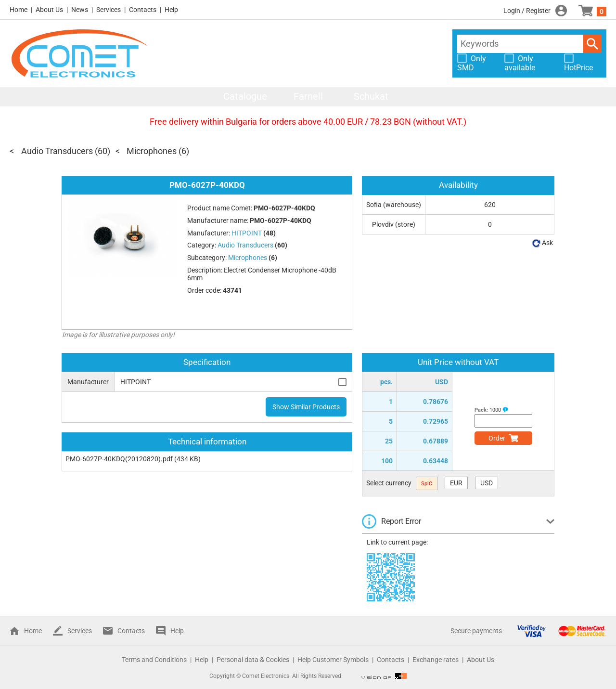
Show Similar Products (306, 407)
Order (497, 438)
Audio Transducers (57, 151)
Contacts (143, 10)
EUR (456, 483)
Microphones (152, 151)
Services (109, 10)
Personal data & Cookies (253, 660)
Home (19, 10)
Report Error (401, 521)
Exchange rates (436, 660)
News (80, 10)
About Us (49, 10)
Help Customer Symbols (333, 660)
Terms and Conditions (154, 660)
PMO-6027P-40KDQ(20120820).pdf (119, 459)
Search (592, 44)
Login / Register (527, 11)
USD (487, 483)
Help (171, 10)
